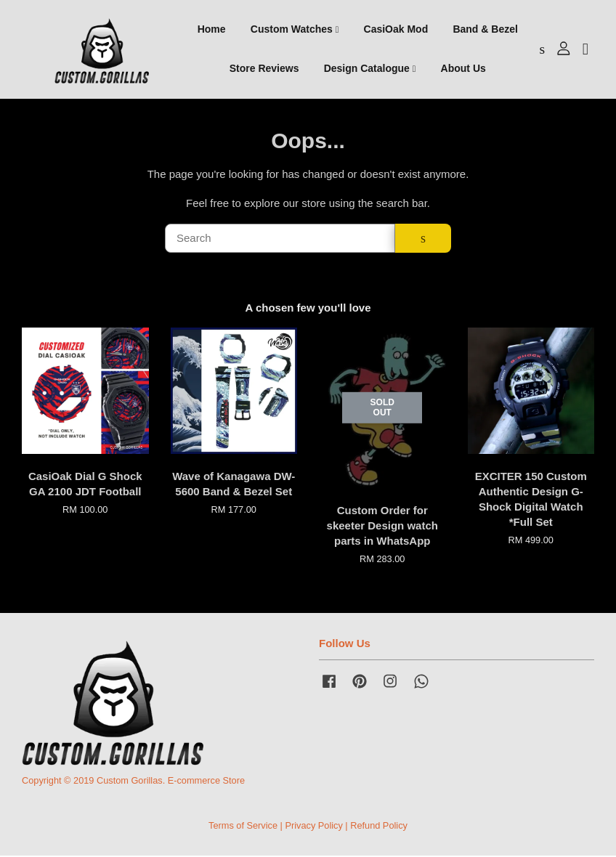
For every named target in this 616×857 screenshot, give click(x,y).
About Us (463, 69)
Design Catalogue (370, 69)
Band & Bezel (485, 30)
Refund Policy (379, 827)
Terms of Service (243, 827)
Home (212, 30)
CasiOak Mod (396, 30)
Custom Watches (295, 30)
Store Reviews (264, 69)
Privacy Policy (313, 827)
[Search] (280, 240)
